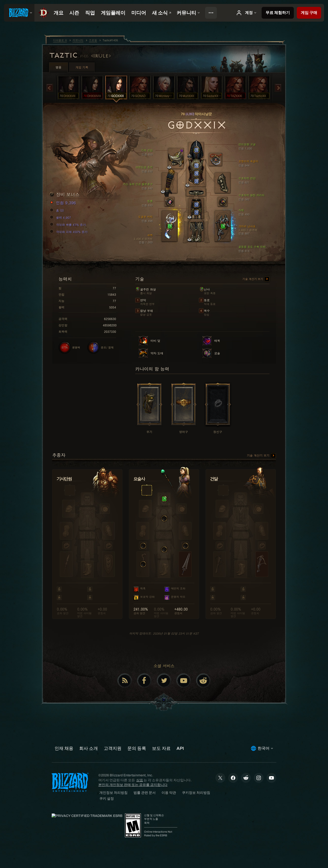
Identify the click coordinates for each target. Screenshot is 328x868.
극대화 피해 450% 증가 (69, 232)
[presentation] (19, 13)
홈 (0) (58, 210)
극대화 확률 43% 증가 (68, 225)
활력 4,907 (61, 218)
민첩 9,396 (64, 203)
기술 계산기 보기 (256, 279)
